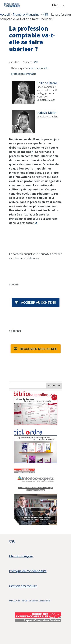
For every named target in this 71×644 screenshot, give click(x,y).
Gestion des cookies (23, 586)
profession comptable (24, 74)
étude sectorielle (39, 68)
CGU (12, 541)
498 (36, 62)
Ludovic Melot (46, 113)
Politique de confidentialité (28, 571)
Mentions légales (21, 556)
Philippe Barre (47, 83)
